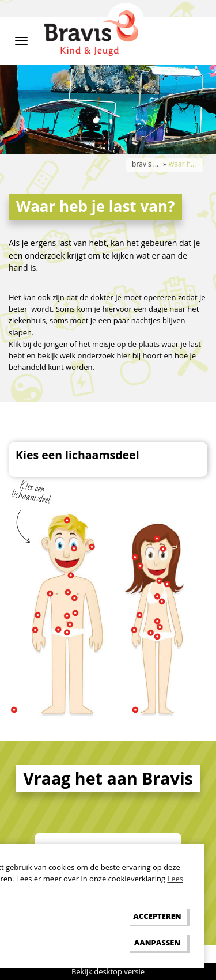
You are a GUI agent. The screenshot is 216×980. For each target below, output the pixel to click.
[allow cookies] (157, 916)
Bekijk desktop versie (108, 971)
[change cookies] (157, 942)
